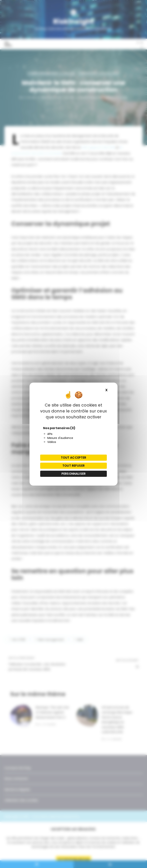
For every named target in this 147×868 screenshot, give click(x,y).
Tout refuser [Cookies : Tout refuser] (73, 466)
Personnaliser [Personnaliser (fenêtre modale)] (73, 474)
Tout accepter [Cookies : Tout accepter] (74, 458)
